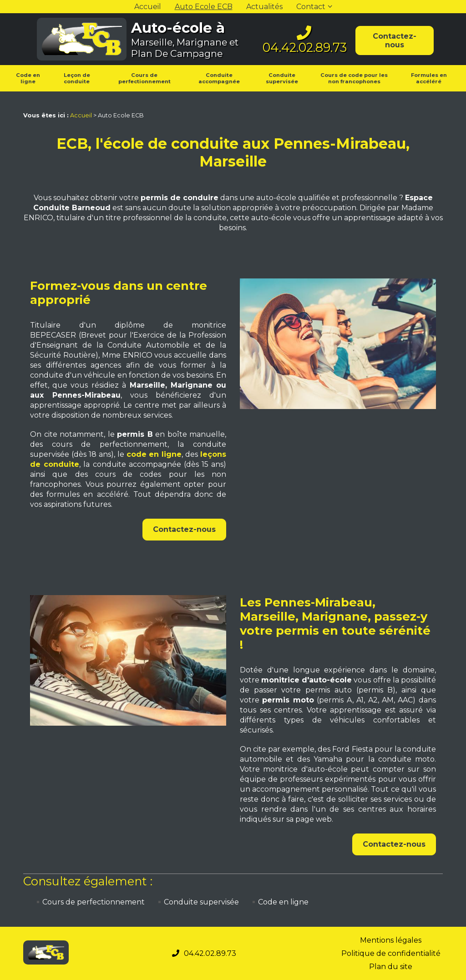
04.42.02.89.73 (305, 48)
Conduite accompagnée (219, 78)
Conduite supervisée (282, 78)
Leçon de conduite (77, 78)
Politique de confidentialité (391, 953)
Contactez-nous (395, 40)
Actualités (264, 7)
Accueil (148, 7)
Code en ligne (28, 78)
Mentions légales (391, 940)
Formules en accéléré (429, 78)
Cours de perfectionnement (144, 78)
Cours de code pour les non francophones (354, 78)
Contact (311, 7)
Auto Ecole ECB (204, 7)
